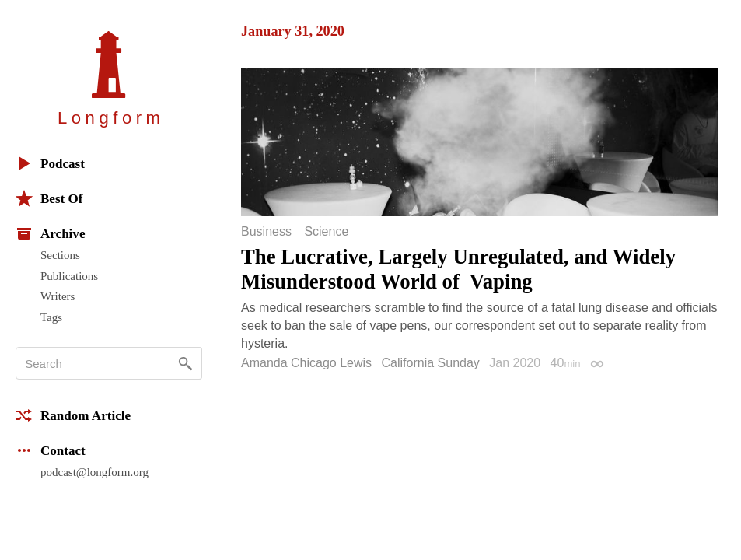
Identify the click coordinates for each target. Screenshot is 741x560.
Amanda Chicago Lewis (306, 363)
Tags (51, 317)
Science (326, 232)
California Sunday (431, 363)
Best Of (49, 198)
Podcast (50, 163)
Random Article (73, 415)
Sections (60, 255)
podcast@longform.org (94, 472)
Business (266, 232)
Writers (58, 296)
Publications (69, 276)
